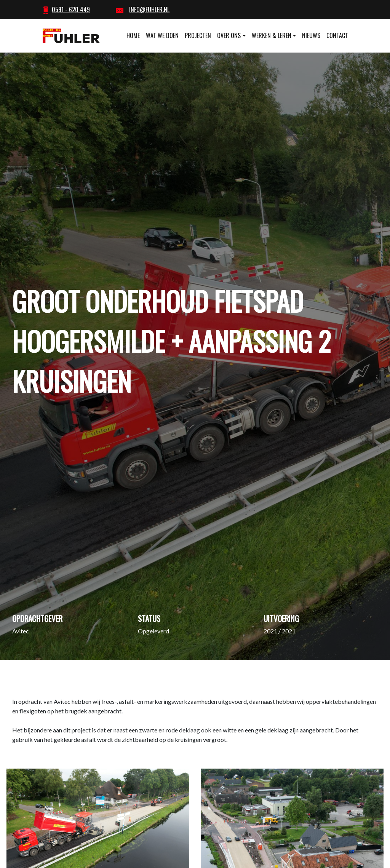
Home (133, 35)
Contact (337, 35)
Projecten (198, 35)
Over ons (229, 35)
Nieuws (311, 35)
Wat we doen (162, 35)
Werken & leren (272, 35)
